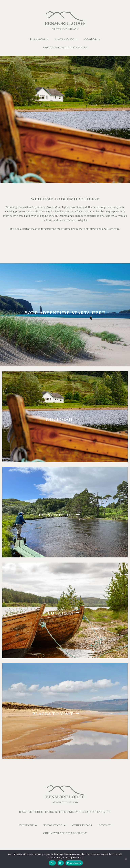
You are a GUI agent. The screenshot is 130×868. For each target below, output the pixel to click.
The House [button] (28, 826)
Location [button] (92, 39)
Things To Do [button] (66, 39)
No (61, 863)
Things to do (56, 516)
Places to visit (53, 714)
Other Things (82, 826)
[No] (126, 859)
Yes (52, 863)
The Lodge (59, 420)
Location (61, 614)
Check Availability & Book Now (65, 48)
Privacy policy (74, 863)
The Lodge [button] (39, 39)
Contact (105, 826)
